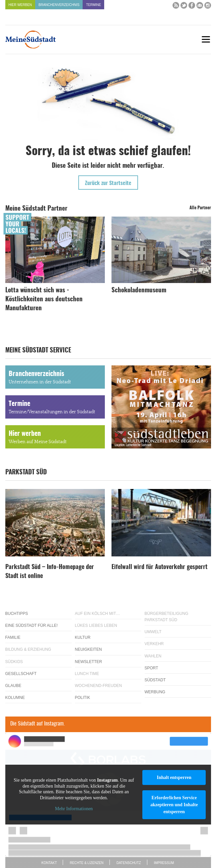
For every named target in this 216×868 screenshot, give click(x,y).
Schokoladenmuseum (139, 290)
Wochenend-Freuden (99, 686)
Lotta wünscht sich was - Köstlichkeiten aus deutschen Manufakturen (44, 299)
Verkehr (154, 644)
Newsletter (89, 662)
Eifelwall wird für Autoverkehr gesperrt (159, 567)
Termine (93, 5)
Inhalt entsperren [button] (174, 777)
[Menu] (206, 39)
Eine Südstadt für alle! (32, 626)
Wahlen (153, 656)
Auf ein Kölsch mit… (98, 614)
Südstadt (155, 680)
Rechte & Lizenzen (87, 863)
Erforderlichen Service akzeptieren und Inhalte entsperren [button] (174, 805)
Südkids (14, 662)
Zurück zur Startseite (108, 183)
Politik (83, 698)
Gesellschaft (21, 674)
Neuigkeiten (88, 649)
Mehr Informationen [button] (74, 809)
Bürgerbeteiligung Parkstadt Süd (167, 617)
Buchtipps (17, 614)
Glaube (13, 686)
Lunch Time (87, 674)
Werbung (155, 692)
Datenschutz (129, 863)
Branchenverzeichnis (59, 5)
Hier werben (20, 5)
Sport (151, 668)
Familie (13, 637)
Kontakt (49, 863)
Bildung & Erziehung (28, 649)
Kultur (83, 637)
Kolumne (15, 698)
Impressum (164, 863)
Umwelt (153, 632)
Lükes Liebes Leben (96, 626)
